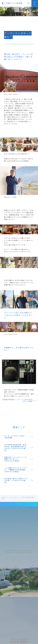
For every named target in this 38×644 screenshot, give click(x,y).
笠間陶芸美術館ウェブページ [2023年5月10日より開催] (18, 400)
